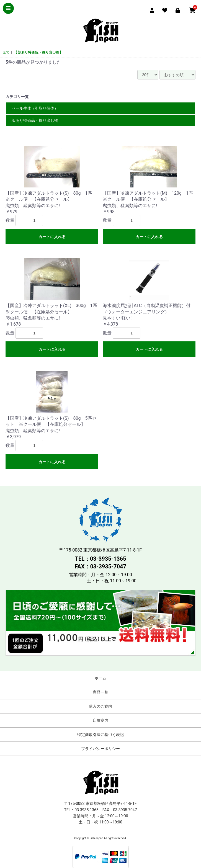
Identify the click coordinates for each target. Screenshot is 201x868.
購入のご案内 (101, 706)
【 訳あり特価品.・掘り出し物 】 (38, 52)
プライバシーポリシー (101, 749)
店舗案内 (101, 720)
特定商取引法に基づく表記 (101, 735)
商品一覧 (101, 692)
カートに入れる (52, 237)
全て (6, 52)
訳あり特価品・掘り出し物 (35, 120)
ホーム (101, 678)
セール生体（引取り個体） (35, 108)
